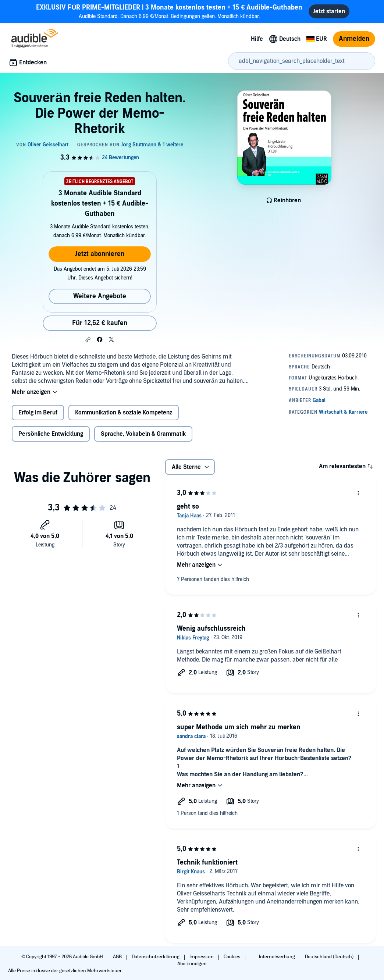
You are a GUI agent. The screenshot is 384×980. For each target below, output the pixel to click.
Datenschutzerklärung (156, 957)
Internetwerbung (278, 957)
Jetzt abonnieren (100, 254)
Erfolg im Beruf (38, 413)
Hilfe (257, 39)
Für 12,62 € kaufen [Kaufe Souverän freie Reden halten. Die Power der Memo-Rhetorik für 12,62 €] (100, 323)
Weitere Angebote (100, 296)
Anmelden (354, 39)
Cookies (232, 957)
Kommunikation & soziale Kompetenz (124, 413)
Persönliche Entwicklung (51, 434)
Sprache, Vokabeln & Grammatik (143, 434)
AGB (118, 957)
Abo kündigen (192, 964)
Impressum (202, 957)
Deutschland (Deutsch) (330, 957)
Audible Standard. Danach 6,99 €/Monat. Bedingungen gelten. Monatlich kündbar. (169, 11)
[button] (88, 340)
